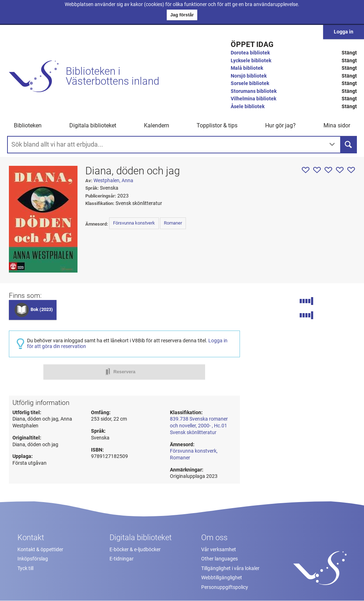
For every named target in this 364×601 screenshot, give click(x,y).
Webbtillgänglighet (222, 578)
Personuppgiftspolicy (225, 587)
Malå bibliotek (247, 68)
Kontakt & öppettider (40, 550)
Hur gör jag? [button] (280, 125)
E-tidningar (122, 559)
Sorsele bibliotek (250, 83)
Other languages (220, 559)
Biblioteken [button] (28, 125)
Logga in (344, 32)
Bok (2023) (42, 309)
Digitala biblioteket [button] (93, 125)
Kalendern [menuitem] (157, 125)
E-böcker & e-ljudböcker (135, 550)
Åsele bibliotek (248, 107)
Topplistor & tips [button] (217, 125)
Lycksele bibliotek (251, 61)
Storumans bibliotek (254, 91)
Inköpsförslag (33, 559)
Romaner (173, 223)
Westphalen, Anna (113, 181)
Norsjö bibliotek (249, 76)
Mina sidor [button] (337, 125)
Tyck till (25, 568)
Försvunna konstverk (134, 223)
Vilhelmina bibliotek (253, 99)
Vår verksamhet (219, 550)
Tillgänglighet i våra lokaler (230, 568)
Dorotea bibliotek (250, 53)
